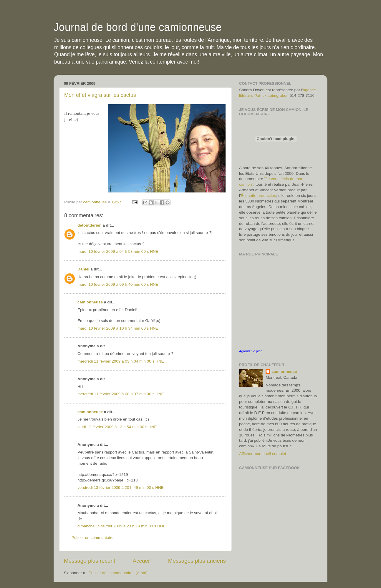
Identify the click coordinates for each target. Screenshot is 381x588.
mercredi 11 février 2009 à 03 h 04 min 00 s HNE (121, 361)
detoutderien (90, 225)
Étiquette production (259, 196)
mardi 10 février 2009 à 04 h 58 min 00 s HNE (118, 251)
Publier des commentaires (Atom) (118, 573)
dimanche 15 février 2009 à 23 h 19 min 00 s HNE (121, 526)
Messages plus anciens (197, 561)
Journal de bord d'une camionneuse (138, 27)
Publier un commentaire (93, 538)
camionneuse (90, 302)
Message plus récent (90, 561)
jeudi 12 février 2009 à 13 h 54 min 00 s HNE (117, 427)
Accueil (142, 561)
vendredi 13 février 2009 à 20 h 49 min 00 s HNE (121, 487)
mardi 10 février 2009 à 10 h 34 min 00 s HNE (118, 328)
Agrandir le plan (251, 351)
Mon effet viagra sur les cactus (100, 95)
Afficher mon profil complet (263, 454)
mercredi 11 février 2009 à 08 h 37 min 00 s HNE (121, 394)
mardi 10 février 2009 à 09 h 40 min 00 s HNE (118, 284)
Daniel (83, 269)
